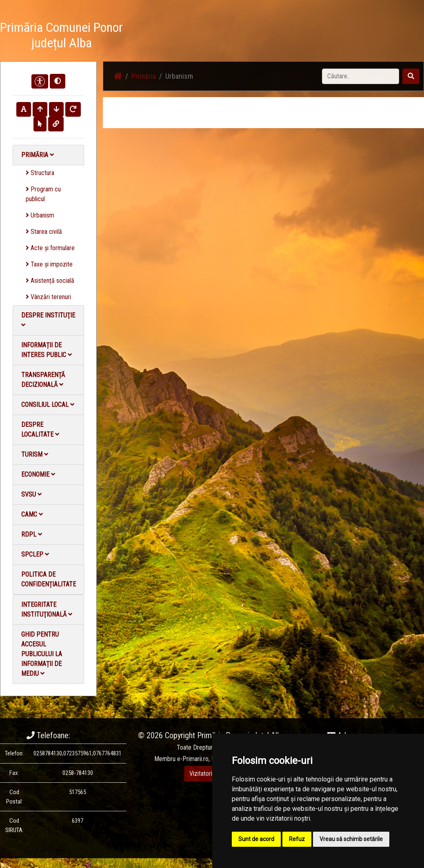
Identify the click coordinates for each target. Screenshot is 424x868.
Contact (325, 37)
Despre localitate (40, 430)
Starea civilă (44, 232)
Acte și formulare (50, 248)
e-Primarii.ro (193, 759)
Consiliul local (48, 405)
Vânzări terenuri (48, 297)
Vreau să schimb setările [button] (351, 839)
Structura (40, 173)
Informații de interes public (47, 350)
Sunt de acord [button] (256, 839)
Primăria (38, 155)
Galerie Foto (245, 37)
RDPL (32, 534)
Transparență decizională (43, 380)
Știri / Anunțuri (201, 37)
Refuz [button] (297, 839)
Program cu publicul (43, 194)
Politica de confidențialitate (49, 579)
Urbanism (40, 215)
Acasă (164, 37)
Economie (38, 474)
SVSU (31, 494)
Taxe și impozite (49, 264)
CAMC (32, 514)
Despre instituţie (48, 320)
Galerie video (287, 37)
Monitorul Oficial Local (373, 37)
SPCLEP (35, 554)
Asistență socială (50, 281)
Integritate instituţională (47, 609)
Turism (35, 454)
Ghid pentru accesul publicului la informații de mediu (42, 654)
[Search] (361, 76)
